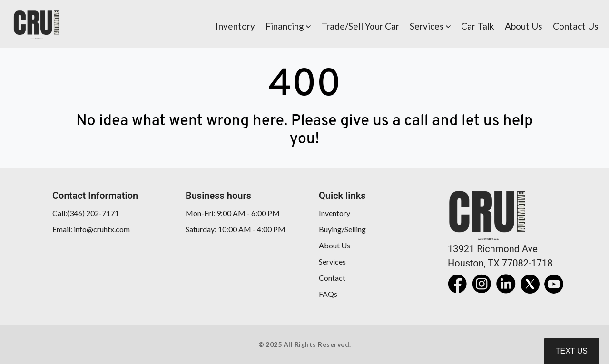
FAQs (328, 294)
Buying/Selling (342, 229)
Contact (332, 278)
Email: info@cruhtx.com (91, 229)
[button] (288, 24)
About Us (334, 245)
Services (332, 261)
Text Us (572, 351)
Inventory (334, 213)
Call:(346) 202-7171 (86, 213)
